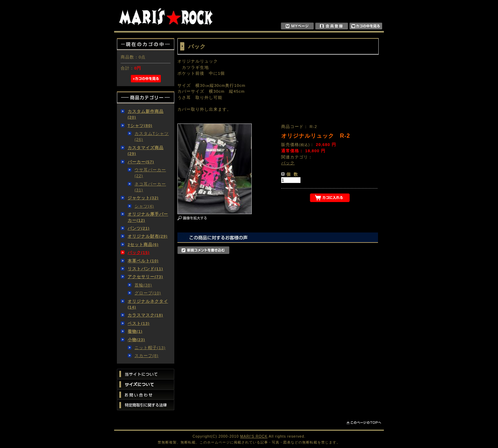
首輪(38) (143, 285)
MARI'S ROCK (254, 436)
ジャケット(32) (143, 198)
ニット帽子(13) (150, 348)
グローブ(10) (148, 293)
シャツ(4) (144, 206)
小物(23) (136, 340)
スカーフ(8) (146, 355)
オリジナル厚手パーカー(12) (148, 217)
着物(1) (135, 331)
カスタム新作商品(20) (146, 114)
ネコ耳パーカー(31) (150, 187)
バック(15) (139, 252)
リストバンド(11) (145, 269)
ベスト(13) (139, 323)
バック (288, 163)
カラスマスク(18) (145, 315)
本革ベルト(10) (143, 261)
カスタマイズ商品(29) (146, 150)
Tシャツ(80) (140, 125)
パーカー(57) (141, 162)
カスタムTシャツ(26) (152, 136)
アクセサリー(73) (145, 277)
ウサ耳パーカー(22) (150, 173)
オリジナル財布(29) (148, 236)
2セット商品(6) (143, 244)
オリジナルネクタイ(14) (148, 304)
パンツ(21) (139, 228)
